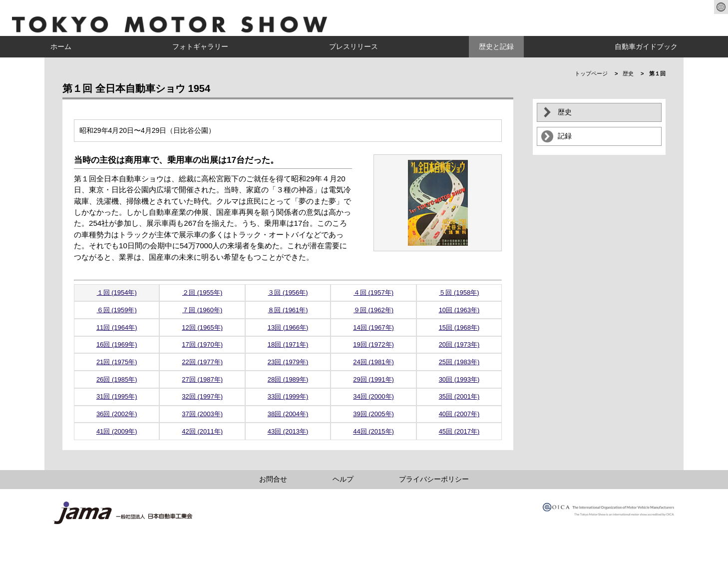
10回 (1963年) (459, 310)
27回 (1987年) (202, 379)
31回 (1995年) (117, 396)
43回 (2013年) (288, 431)
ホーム (61, 46)
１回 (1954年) (117, 292)
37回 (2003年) (202, 414)
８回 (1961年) (288, 310)
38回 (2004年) (288, 414)
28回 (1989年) (288, 379)
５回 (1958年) (459, 292)
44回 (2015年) (373, 431)
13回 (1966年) (288, 327)
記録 (565, 136)
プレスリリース (354, 46)
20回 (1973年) (459, 344)
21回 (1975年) (117, 362)
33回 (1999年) (288, 396)
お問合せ (273, 479)
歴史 (628, 73)
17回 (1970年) (202, 344)
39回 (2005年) (373, 414)
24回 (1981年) (373, 362)
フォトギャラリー (200, 46)
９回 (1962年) (373, 310)
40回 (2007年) (459, 414)
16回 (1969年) (117, 344)
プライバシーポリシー (434, 479)
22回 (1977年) (202, 362)
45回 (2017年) (459, 431)
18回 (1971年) (288, 344)
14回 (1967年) (373, 327)
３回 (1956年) (288, 292)
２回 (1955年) (202, 292)
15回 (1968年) (459, 327)
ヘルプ (343, 479)
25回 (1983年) (459, 362)
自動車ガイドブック (646, 46)
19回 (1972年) (373, 344)
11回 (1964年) (117, 327)
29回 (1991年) (373, 379)
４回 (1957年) (373, 292)
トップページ (591, 73)
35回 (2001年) (459, 396)
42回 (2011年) (202, 431)
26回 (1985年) (117, 379)
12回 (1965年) (202, 327)
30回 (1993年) (459, 379)
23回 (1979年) (288, 362)
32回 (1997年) (202, 396)
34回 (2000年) (373, 396)
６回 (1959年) (117, 310)
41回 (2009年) (117, 431)
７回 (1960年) (202, 310)
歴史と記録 (496, 46)
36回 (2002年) (117, 414)
